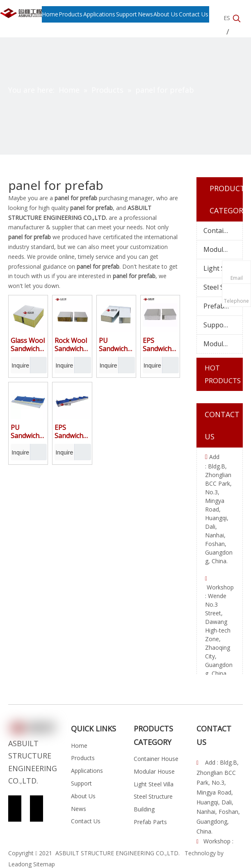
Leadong (20, 864)
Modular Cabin (223, 344)
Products (83, 758)
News (79, 809)
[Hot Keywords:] (237, 19)
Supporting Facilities (223, 325)
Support (81, 783)
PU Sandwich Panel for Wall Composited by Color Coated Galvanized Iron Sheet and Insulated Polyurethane (116, 345)
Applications (87, 771)
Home (79, 746)
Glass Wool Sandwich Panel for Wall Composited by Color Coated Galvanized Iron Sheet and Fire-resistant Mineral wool (28, 345)
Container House (223, 231)
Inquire (20, 365)
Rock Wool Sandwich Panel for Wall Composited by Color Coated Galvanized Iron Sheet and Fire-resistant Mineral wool (72, 345)
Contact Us (86, 821)
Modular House (223, 249)
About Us (83, 796)
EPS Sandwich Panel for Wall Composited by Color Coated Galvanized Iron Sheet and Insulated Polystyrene (160, 345)
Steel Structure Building (223, 287)
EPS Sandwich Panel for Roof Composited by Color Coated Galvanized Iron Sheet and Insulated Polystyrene (72, 432)
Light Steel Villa (223, 268)
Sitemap (44, 864)
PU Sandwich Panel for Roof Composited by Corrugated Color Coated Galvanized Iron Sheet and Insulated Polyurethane (28, 432)
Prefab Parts (223, 306)
